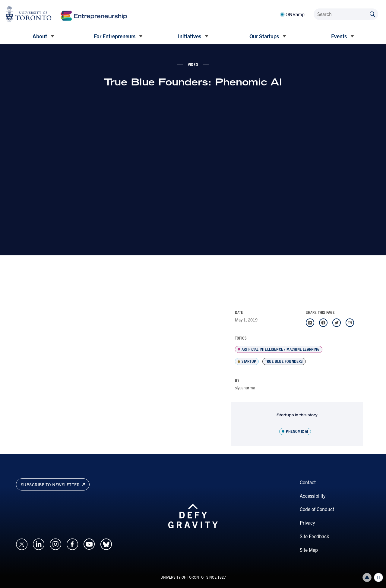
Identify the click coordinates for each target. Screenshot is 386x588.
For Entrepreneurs (115, 36)
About (40, 36)
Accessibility (313, 496)
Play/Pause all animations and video (378, 577)
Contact (308, 482)
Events (339, 36)
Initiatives (190, 36)
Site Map (309, 550)
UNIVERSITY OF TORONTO (182, 577)
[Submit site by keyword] (372, 14)
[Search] (346, 14)
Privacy (307, 522)
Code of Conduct (317, 509)
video (193, 64)
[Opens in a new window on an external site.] (22, 543)
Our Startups (264, 36)
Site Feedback (314, 536)
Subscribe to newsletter (53, 484)
